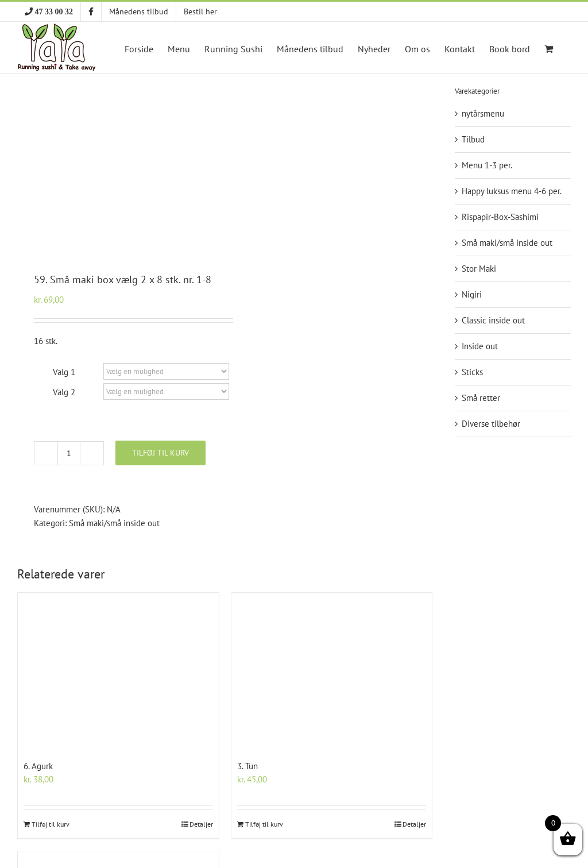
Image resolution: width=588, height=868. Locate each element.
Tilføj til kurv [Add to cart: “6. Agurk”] (51, 824)
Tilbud (473, 139)
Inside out (480, 346)
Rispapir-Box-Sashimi (500, 217)
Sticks (472, 372)
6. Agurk (38, 766)
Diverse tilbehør (491, 424)
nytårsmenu (483, 113)
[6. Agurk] (118, 672)
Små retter (481, 398)
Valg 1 (64, 372)
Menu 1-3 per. (487, 165)
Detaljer (201, 824)
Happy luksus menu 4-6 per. (512, 191)
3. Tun (247, 766)
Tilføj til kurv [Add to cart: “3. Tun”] (264, 824)
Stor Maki (479, 269)
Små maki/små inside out (114, 523)
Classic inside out (493, 320)
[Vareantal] (69, 453)
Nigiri (472, 294)
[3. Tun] (332, 672)
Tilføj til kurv (160, 453)
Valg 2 (64, 392)
